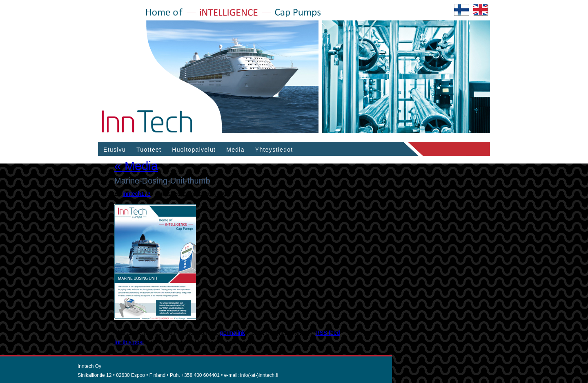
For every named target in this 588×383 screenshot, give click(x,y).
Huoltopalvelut (194, 150)
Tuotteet (149, 150)
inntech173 (137, 194)
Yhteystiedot (274, 150)
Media (235, 150)
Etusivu (115, 150)
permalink (233, 333)
